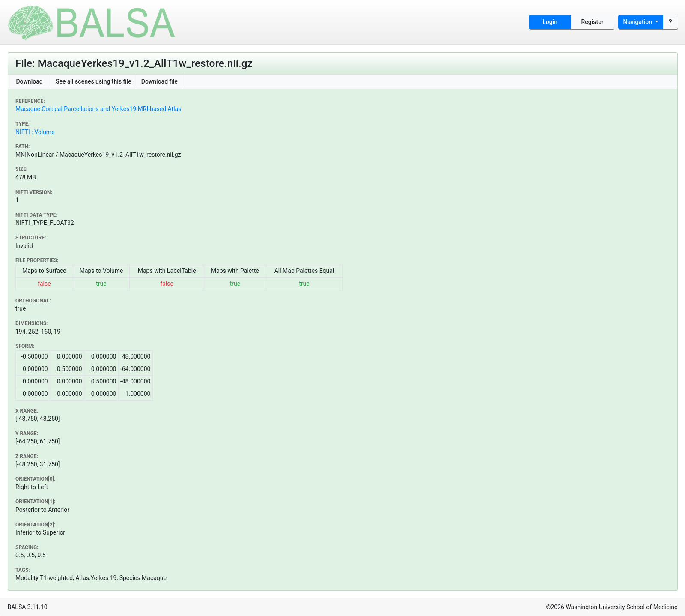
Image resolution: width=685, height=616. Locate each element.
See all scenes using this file (94, 81)
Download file (159, 81)
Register (593, 22)
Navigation (639, 22)
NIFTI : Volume (35, 132)
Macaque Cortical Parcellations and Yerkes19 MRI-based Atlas (98, 109)
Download (29, 81)
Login (550, 22)
